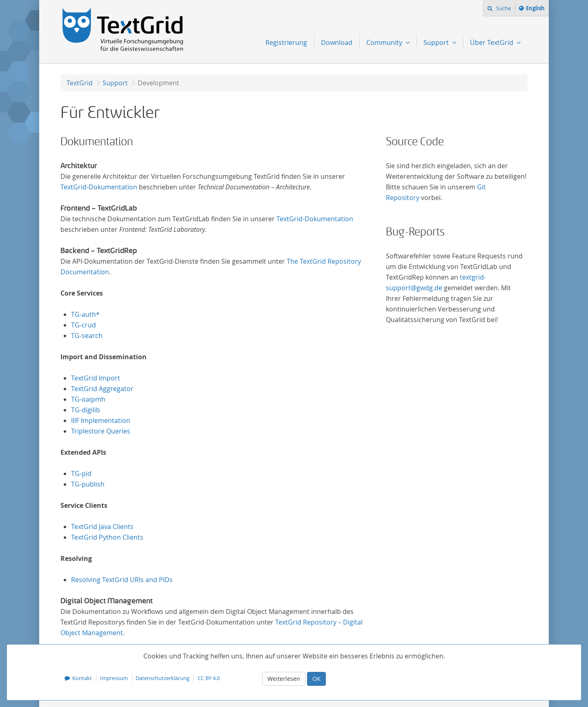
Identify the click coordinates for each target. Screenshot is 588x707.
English (537, 9)
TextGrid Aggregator (102, 389)
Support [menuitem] (437, 42)
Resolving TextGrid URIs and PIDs (122, 580)
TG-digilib (86, 410)
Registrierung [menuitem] (286, 42)
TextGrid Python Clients (107, 537)
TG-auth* (85, 314)
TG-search (87, 336)
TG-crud (84, 325)
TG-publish (88, 484)
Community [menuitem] (385, 42)
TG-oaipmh (88, 399)
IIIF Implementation (101, 420)
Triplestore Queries (101, 431)
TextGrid (80, 83)
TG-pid (81, 474)
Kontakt (82, 678)
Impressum (114, 678)
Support (115, 83)
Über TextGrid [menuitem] (492, 42)
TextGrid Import (96, 378)
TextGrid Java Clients (102, 527)
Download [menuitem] (337, 42)
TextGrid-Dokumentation (99, 187)
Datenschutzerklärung (163, 678)
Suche (503, 8)
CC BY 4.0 (209, 678)
